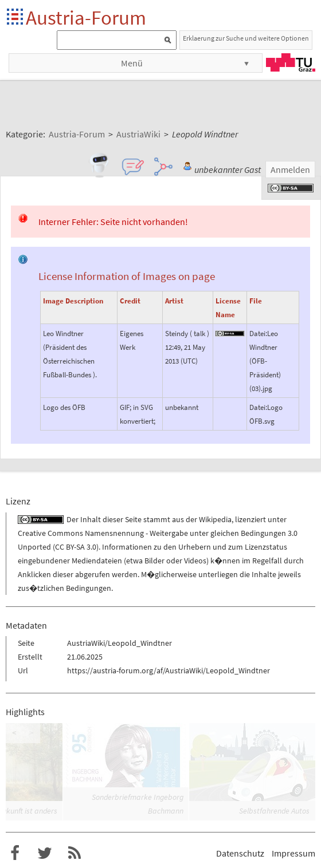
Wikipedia (215, 519)
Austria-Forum (86, 17)
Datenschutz (240, 853)
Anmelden (290, 169)
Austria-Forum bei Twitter (45, 853)
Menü (132, 63)
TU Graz (291, 62)
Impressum (293, 853)
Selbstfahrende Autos (274, 811)
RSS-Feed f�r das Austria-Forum (75, 853)
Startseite (16, 17)
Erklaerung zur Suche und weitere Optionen (246, 38)
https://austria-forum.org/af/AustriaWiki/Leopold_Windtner (169, 670)
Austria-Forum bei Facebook (15, 853)
